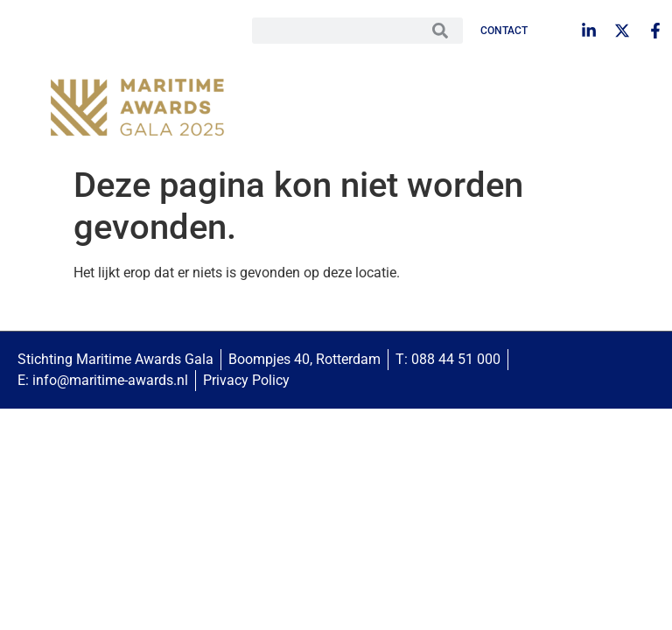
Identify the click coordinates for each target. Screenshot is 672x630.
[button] (624, 110)
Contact (504, 31)
